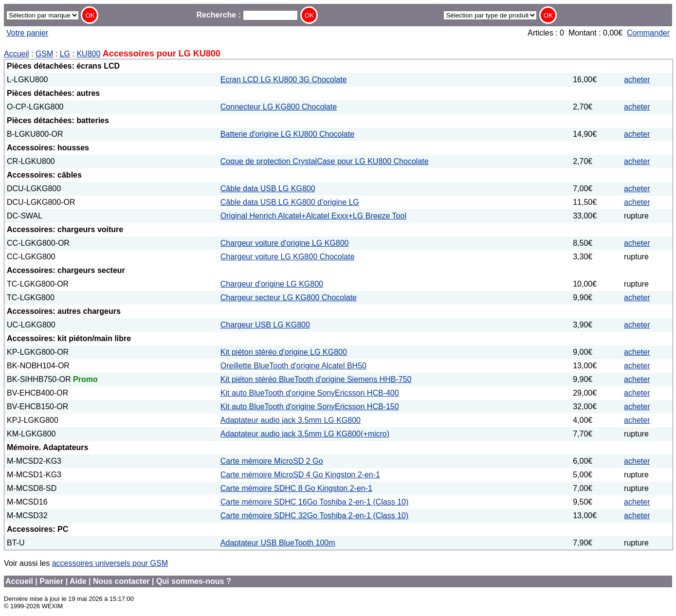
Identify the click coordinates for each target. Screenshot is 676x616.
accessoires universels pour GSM (110, 563)
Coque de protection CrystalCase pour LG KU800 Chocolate (325, 161)
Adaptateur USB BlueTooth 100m (278, 543)
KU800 (88, 54)
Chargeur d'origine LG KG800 (272, 284)
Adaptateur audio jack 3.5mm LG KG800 (291, 420)
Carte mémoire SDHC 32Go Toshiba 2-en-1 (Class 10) (315, 516)
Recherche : (247, 15)
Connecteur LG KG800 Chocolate (279, 107)
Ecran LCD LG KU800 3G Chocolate (284, 80)
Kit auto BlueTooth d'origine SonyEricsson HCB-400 (310, 393)
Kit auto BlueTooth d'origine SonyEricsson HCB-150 (310, 407)
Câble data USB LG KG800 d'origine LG (290, 202)
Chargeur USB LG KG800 (265, 325)
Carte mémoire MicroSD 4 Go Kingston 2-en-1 (300, 475)
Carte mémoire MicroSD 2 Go (272, 461)
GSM (44, 54)
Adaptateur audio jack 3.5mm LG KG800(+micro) (305, 434)
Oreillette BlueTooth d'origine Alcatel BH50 (293, 366)
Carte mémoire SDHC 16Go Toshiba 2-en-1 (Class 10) (315, 502)
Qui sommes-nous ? (194, 581)
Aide (78, 581)
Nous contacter (121, 581)
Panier (51, 581)
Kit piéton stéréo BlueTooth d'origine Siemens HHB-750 (316, 379)
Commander (648, 33)
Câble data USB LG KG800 (268, 189)
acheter (637, 80)
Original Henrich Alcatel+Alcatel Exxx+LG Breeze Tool (313, 216)
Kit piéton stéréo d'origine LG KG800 (284, 352)
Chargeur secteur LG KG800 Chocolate (289, 298)
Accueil (17, 54)
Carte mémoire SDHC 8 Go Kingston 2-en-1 (296, 488)
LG (65, 54)
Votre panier (27, 33)
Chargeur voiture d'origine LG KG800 (285, 243)
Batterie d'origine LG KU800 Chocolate (287, 134)
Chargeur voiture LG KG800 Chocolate (288, 257)
